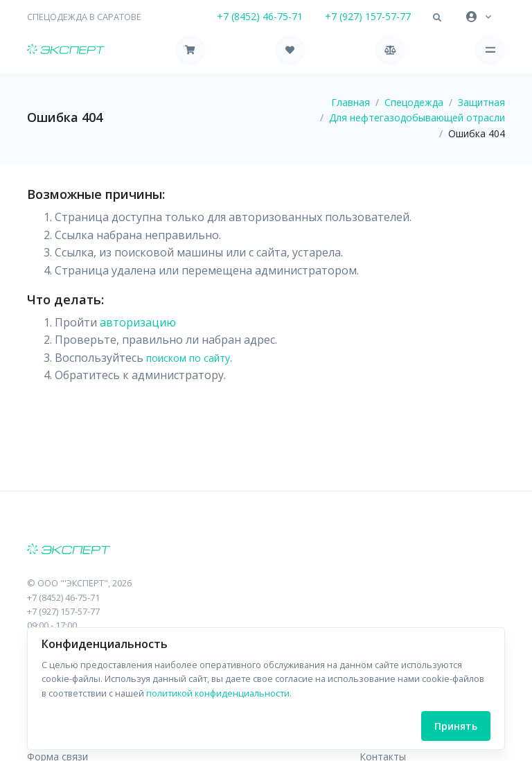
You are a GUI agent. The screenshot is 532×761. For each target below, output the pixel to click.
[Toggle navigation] (490, 50)
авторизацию (138, 322)
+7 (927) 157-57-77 (368, 16)
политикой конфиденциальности (218, 693)
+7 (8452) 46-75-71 (260, 16)
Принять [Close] (456, 726)
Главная (351, 102)
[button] (437, 18)
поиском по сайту (188, 358)
